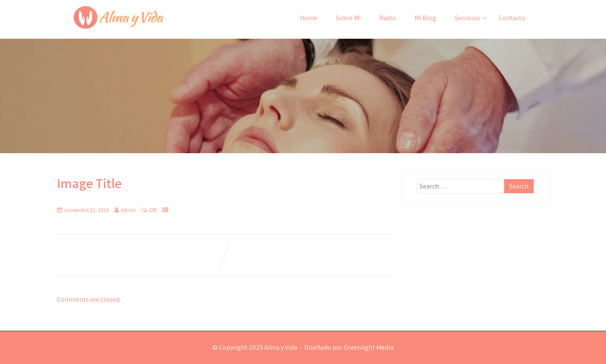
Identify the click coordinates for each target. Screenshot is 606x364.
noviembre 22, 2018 (87, 210)
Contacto (512, 18)
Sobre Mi (348, 18)
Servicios (471, 18)
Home (309, 18)
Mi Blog (425, 18)
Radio (388, 18)
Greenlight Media (369, 347)
